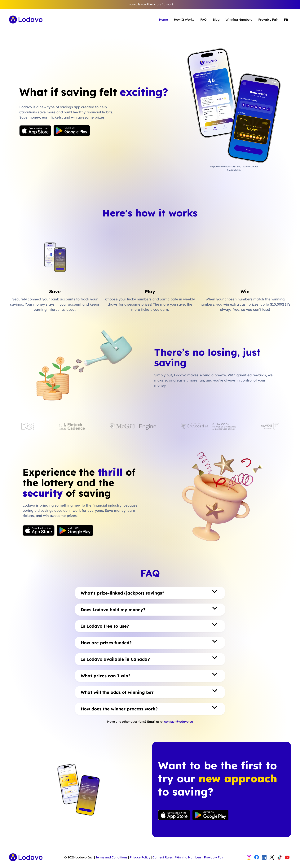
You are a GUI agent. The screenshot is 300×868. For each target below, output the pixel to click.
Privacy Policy (140, 857)
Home (163, 20)
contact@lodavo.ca (179, 722)
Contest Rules (163, 857)
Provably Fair (268, 20)
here (238, 170)
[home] (26, 20)
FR (286, 20)
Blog (216, 20)
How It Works (184, 20)
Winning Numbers (239, 20)
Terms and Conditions (112, 857)
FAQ (203, 20)
